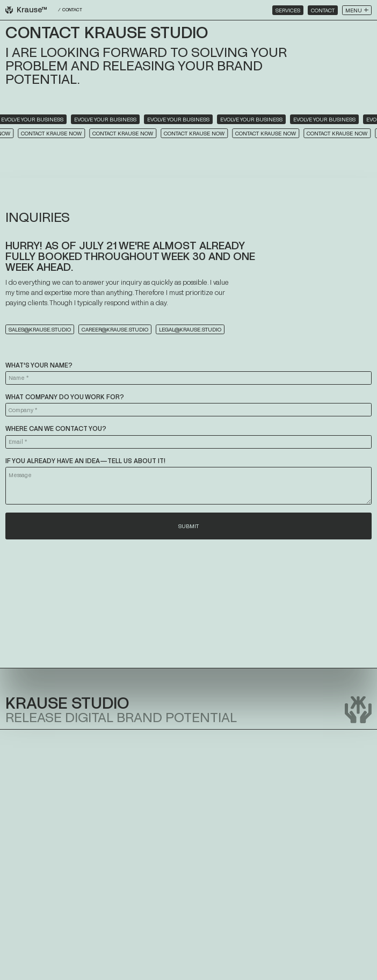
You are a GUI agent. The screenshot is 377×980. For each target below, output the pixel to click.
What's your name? (39, 365)
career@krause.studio (115, 329)
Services (288, 10)
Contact (323, 10)
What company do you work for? (65, 397)
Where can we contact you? (56, 428)
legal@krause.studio (190, 329)
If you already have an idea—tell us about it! (85, 460)
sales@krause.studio (40, 329)
